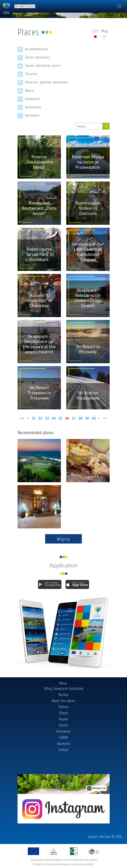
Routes (64, 719)
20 (94, 418)
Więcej (63, 539)
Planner (63, 707)
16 (67, 418)
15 (60, 418)
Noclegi (63, 694)
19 (87, 418)
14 (53, 418)
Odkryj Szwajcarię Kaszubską (63, 688)
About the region (63, 701)
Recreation (64, 731)
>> (105, 418)
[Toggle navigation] (119, 6)
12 (40, 418)
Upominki (64, 743)
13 (47, 418)
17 (74, 418)
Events (63, 725)
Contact (64, 750)
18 (80, 418)
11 (33, 418)
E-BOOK (63, 737)
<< (22, 418)
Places (64, 713)
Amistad (105, 836)
